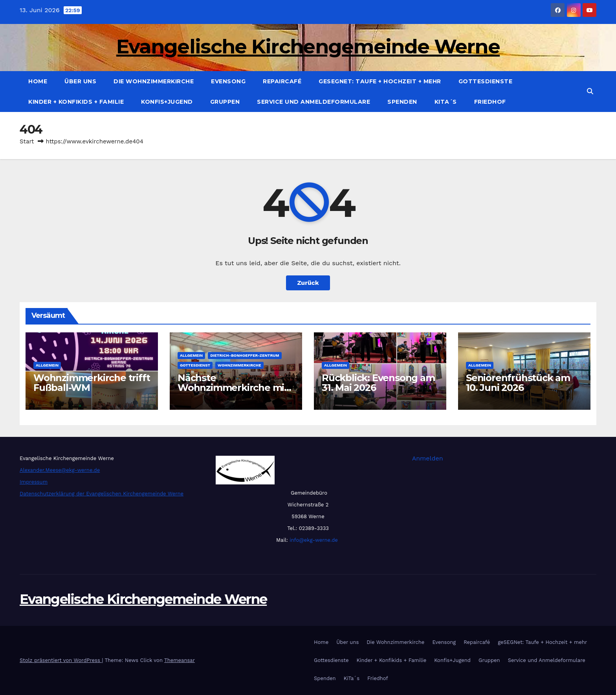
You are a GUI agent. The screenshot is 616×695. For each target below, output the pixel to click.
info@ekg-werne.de (313, 540)
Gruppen (225, 102)
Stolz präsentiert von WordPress (61, 660)
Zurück (308, 283)
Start (27, 141)
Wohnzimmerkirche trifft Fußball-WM (92, 383)
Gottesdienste (486, 81)
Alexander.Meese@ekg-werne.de (60, 470)
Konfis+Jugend (167, 102)
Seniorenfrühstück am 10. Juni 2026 (518, 383)
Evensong (228, 81)
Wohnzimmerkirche (239, 365)
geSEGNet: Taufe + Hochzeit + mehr (380, 81)
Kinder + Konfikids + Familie (76, 102)
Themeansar (180, 660)
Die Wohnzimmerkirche (154, 81)
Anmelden (428, 458)
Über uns (80, 81)
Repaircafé (282, 81)
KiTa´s (446, 102)
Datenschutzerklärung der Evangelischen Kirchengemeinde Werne (102, 494)
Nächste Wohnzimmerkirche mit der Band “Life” (233, 388)
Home (38, 81)
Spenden (402, 102)
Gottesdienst (195, 365)
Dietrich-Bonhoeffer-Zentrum (245, 355)
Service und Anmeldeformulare (313, 102)
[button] (590, 91)
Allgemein (47, 365)
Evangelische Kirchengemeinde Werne (308, 47)
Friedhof (490, 102)
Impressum (34, 482)
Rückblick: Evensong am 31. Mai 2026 (378, 383)
